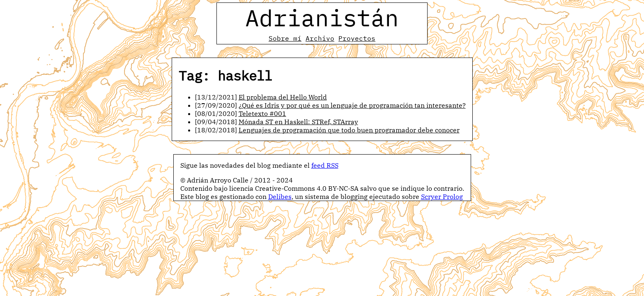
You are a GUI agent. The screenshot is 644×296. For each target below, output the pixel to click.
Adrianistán (322, 18)
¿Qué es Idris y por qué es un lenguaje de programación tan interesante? (352, 105)
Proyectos (357, 38)
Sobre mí (285, 38)
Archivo (320, 38)
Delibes (280, 197)
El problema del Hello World (283, 97)
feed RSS (325, 165)
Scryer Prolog (442, 197)
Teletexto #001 (262, 113)
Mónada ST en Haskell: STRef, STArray (298, 122)
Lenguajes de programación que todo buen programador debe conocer (349, 130)
